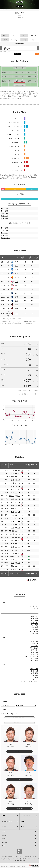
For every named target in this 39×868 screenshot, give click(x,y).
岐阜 (12, 499)
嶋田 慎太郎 (34, 648)
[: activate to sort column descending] (2, 258)
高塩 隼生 (35, 659)
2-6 (19, 477)
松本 (12, 490)
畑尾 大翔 (35, 619)
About (23, 827)
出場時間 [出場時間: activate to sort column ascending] (27, 465)
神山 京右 (5, 208)
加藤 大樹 (35, 654)
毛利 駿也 (35, 625)
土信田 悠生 (34, 669)
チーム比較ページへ (19, 717)
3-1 (19, 496)
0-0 (19, 499)
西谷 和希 (35, 661)
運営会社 (27, 856)
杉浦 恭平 (35, 671)
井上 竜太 (35, 621)
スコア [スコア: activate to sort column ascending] (17, 465)
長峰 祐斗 (35, 617)
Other (3, 846)
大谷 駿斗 (35, 675)
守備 (18, 166)
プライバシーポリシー (18, 856)
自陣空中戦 (16, 162)
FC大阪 (12, 477)
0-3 (19, 470)
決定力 (17, 118)
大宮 (17, 282)
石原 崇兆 (35, 650)
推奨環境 (10, 856)
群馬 (17, 293)
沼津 (12, 470)
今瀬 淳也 (5, 213)
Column (4, 827)
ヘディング (14, 126)
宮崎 (12, 480)
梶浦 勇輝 (35, 642)
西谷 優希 (35, 652)
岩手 (12, 502)
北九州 (12, 557)
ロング (15, 130)
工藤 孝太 (5, 230)
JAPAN (23, 821)
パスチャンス (15, 154)
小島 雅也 (35, 627)
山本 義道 (35, 629)
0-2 (19, 525)
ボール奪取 (16, 170)
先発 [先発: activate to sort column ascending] (30, 258)
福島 (12, 493)
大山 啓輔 (35, 646)
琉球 (12, 528)
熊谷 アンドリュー (32, 656)
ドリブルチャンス (13, 146)
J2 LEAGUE (5, 835)
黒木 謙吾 (5, 235)
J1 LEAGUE (5, 832)
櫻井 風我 (35, 623)
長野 (12, 509)
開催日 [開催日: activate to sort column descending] (6, 465)
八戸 (12, 512)
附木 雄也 (5, 218)
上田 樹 (35, 608)
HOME (2, 10)
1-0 (19, 483)
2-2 (19, 493)
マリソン (35, 680)
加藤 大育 (5, 216)
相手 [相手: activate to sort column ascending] (11, 465)
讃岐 (12, 537)
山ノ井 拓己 (34, 606)
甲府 (17, 262)
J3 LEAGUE (5, 839)
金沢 (17, 305)
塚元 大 (35, 644)
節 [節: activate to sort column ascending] (2, 465)
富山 (12, 541)
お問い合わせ (33, 856)
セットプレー (13, 134)
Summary (4, 842)
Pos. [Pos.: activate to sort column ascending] (33, 465)
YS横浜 (12, 496)
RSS (37, 54)
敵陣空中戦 (16, 142)
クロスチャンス (14, 150)
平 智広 (35, 634)
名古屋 (17, 278)
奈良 (12, 486)
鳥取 (12, 505)
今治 (12, 474)
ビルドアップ (15, 158)
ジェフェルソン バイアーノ (29, 682)
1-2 (19, 528)
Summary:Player (7, 821)
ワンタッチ (14, 122)
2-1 (19, 509)
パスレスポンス (14, 138)
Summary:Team (26, 816)
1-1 (19, 531)
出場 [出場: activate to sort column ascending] (23, 258)
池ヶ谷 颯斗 (5, 238)
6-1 (19, 490)
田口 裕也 (35, 677)
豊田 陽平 (35, 673)
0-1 (19, 541)
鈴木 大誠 (5, 233)
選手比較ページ (19, 751)
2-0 (19, 480)
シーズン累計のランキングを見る (28, 394)
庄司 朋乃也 (34, 631)
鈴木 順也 (5, 211)
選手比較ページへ (19, 723)
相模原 (12, 483)
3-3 (19, 486)
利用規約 (5, 856)
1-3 (19, 474)
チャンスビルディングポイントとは (28, 391)
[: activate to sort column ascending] (6, 258)
